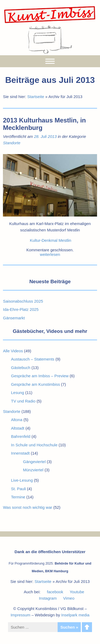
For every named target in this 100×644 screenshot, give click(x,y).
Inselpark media (75, 615)
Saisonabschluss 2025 (23, 301)
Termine (18, 497)
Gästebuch (21, 368)
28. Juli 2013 (45, 136)
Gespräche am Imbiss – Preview (40, 376)
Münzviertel (33, 470)
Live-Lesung (22, 480)
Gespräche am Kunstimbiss (35, 384)
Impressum (21, 615)
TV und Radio (23, 401)
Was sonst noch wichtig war (28, 507)
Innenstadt (20, 453)
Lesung (17, 393)
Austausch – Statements (33, 359)
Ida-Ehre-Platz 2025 (21, 309)
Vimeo (69, 598)
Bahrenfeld (21, 436)
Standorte (12, 143)
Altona (17, 420)
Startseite (36, 97)
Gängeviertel (34, 462)
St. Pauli (18, 489)
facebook (55, 592)
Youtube (77, 592)
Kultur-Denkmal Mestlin (51, 240)
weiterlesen (50, 254)
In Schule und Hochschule (34, 445)
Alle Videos (13, 351)
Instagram (48, 598)
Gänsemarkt (14, 318)
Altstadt (18, 428)
